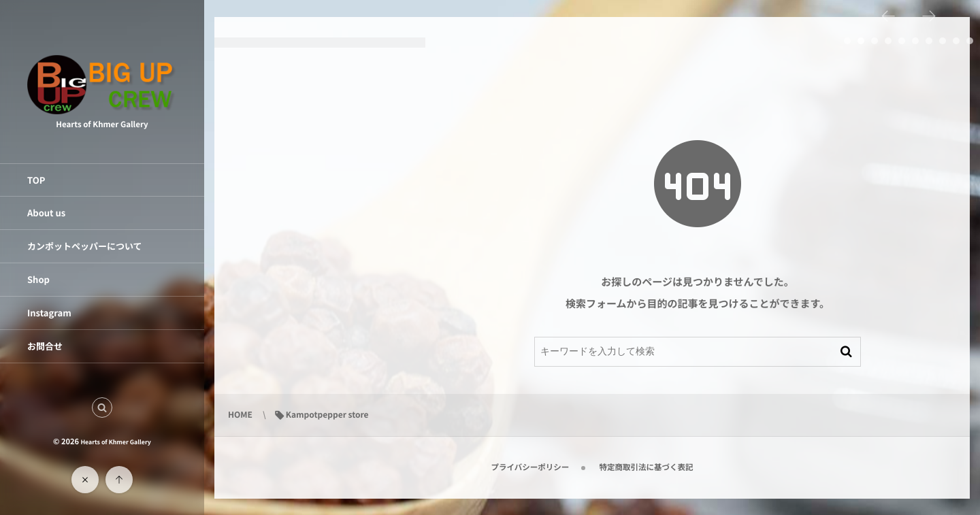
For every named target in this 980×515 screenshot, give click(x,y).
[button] (102, 408)
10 (970, 41)
